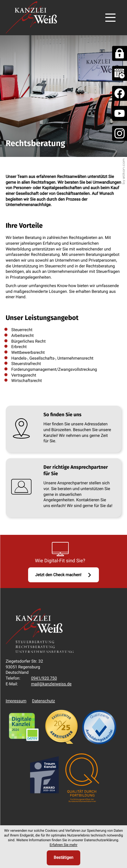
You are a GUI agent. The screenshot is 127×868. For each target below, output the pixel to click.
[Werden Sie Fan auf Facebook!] (120, 94)
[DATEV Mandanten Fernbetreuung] (120, 54)
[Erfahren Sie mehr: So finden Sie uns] (64, 429)
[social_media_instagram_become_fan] (120, 134)
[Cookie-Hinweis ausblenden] (63, 858)
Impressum (16, 701)
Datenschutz (44, 701)
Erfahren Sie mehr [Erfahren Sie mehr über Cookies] (64, 845)
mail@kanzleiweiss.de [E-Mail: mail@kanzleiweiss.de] (51, 684)
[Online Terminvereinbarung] (120, 74)
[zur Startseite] (31, 18)
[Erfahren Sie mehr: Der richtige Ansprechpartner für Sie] (64, 488)
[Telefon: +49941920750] (44, 678)
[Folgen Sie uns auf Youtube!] (120, 114)
